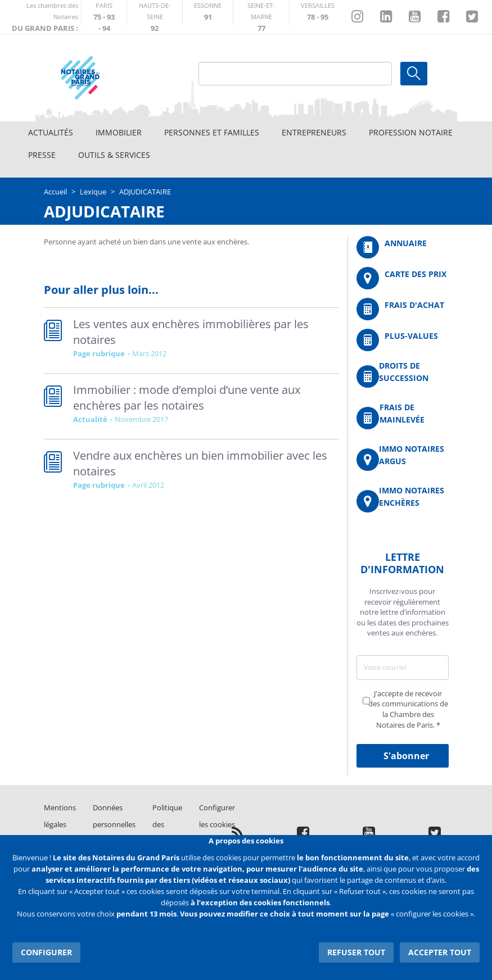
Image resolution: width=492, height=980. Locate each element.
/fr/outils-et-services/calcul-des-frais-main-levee (403, 418)
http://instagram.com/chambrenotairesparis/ (357, 17)
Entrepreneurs (314, 132)
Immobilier (119, 132)
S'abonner (406, 756)
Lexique (93, 192)
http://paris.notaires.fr (104, 13)
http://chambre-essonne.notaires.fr (208, 13)
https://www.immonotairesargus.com (403, 459)
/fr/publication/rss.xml (238, 833)
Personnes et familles (212, 132)
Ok (414, 74)
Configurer (46, 952)
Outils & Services (114, 155)
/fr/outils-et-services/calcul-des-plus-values (403, 340)
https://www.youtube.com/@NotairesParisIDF (415, 17)
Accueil (55, 192)
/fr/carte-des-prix (403, 278)
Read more (191, 341)
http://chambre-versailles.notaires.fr (318, 13)
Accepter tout (440, 952)
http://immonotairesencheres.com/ (403, 501)
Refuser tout (357, 952)
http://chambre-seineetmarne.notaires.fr (261, 13)
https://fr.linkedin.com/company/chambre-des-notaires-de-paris (386, 17)
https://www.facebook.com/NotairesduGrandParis (443, 17)
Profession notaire (411, 132)
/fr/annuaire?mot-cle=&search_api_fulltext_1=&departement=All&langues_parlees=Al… (403, 247)
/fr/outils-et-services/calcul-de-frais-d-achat (403, 309)
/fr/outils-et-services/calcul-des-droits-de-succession (403, 376)
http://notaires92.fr (155, 13)
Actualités (51, 132)
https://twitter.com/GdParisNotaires (472, 17)
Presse (42, 155)
